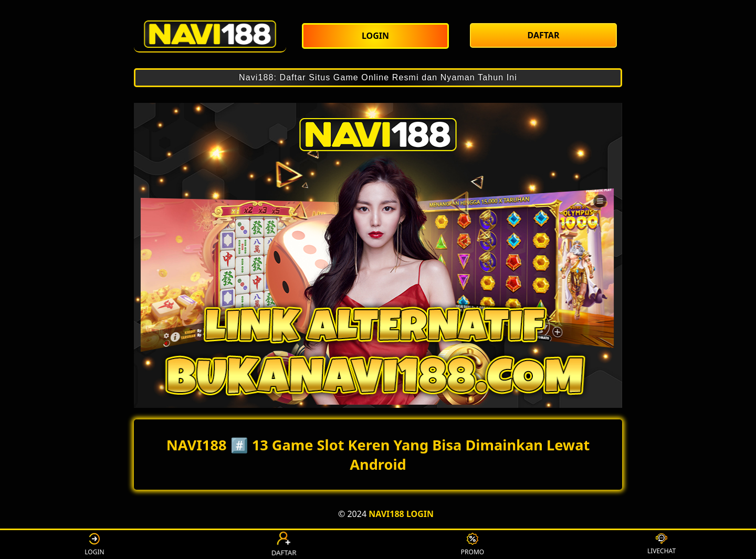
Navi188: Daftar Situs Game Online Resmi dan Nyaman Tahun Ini (378, 77)
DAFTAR (283, 544)
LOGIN (94, 545)
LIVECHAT (661, 544)
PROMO (472, 545)
